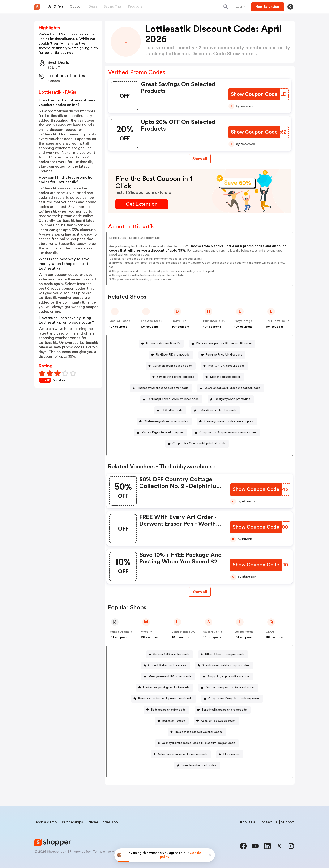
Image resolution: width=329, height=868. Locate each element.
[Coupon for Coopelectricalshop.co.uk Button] (232, 699)
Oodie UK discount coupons (167, 665)
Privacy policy (80, 852)
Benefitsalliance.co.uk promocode (224, 710)
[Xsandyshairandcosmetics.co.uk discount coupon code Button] (197, 743)
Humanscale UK (214, 321)
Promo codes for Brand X (163, 344)
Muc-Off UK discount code (226, 366)
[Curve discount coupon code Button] (171, 366)
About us (247, 822)
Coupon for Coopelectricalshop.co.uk (234, 699)
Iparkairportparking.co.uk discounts (166, 688)
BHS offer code (172, 410)
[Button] (241, 7)
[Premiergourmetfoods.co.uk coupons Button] (227, 421)
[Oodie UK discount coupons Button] (165, 665)
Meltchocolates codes (225, 377)
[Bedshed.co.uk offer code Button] (167, 710)
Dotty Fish (179, 321)
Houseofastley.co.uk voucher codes (199, 732)
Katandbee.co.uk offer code (217, 410)
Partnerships (72, 822)
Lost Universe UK (277, 321)
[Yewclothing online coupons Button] (174, 377)
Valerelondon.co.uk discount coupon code (232, 388)
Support (288, 822)
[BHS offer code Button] (170, 410)
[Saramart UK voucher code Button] (170, 654)
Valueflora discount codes (199, 765)
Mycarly (146, 632)
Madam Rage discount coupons (162, 432)
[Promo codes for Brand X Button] (161, 344)
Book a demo (46, 822)
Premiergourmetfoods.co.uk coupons (229, 421)
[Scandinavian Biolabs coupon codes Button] (224, 665)
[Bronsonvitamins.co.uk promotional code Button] (164, 699)
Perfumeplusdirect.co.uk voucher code (173, 399)
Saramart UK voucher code (171, 654)
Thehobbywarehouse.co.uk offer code (163, 388)
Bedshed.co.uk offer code (168, 710)
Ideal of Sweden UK (123, 321)
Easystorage (243, 321)
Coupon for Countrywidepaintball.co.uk (199, 444)
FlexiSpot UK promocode (173, 355)
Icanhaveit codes (174, 721)
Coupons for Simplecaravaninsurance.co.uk (228, 432)
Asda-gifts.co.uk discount (218, 721)
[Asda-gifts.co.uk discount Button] (216, 721)
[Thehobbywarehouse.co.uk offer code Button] (161, 388)
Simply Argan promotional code (228, 676)
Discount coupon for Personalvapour (230, 688)
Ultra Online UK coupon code (225, 654)
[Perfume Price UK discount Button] (222, 355)
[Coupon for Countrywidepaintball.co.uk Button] (197, 444)
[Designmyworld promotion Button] (231, 399)
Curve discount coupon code (172, 366)
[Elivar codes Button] (230, 754)
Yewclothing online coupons (175, 377)
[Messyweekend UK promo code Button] (168, 677)
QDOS (270, 632)
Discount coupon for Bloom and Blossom (224, 344)
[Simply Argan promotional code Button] (227, 677)
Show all (200, 592)
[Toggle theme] (290, 7)
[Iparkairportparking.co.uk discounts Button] (164, 688)
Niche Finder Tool (103, 822)
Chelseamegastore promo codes (166, 421)
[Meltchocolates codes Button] (224, 377)
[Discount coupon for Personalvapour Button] (228, 688)
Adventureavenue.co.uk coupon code (183, 754)
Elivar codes (231, 754)
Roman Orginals (121, 632)
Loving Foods (244, 632)
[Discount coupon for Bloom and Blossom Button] (222, 344)
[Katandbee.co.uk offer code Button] (216, 410)
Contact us (268, 822)
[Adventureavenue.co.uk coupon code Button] (181, 754)
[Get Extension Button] (142, 204)
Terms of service (106, 852)
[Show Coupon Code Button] (255, 94)
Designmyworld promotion (232, 399)
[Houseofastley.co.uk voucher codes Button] (197, 732)
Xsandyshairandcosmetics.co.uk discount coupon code (199, 743)
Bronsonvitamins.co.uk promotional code (165, 699)
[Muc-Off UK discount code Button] (225, 366)
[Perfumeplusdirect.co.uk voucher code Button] (171, 399)
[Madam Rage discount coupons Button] (161, 433)
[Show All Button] (200, 592)
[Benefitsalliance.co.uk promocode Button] (223, 710)
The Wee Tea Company (157, 321)
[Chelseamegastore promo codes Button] (164, 421)
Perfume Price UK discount (224, 355)
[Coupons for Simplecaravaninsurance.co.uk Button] (226, 433)
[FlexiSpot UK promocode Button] (171, 355)
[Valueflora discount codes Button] (197, 765)
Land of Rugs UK (183, 632)
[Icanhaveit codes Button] (172, 721)
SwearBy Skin (213, 632)
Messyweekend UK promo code (170, 676)
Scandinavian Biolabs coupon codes (226, 665)
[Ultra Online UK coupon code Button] (223, 654)
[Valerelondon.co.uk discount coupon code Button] (231, 388)
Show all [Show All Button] (200, 159)
